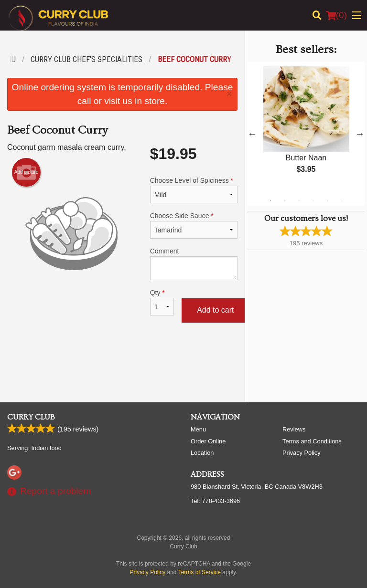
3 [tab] (299, 201)
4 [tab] (313, 201)
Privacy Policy (302, 453)
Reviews (294, 429)
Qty (162, 302)
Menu (198, 429)
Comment (194, 264)
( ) (336, 15)
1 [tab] (270, 201)
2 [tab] (284, 201)
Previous (252, 134)
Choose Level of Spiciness (194, 190)
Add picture (27, 172)
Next (360, 134)
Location (202, 453)
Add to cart (215, 310)
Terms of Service (200, 572)
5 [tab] (327, 201)
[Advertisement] (122, 363)
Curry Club (31, 417)
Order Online (208, 441)
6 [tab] (342, 201)
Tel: (215, 501)
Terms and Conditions (312, 441)
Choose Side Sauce (194, 225)
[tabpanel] (306, 128)
